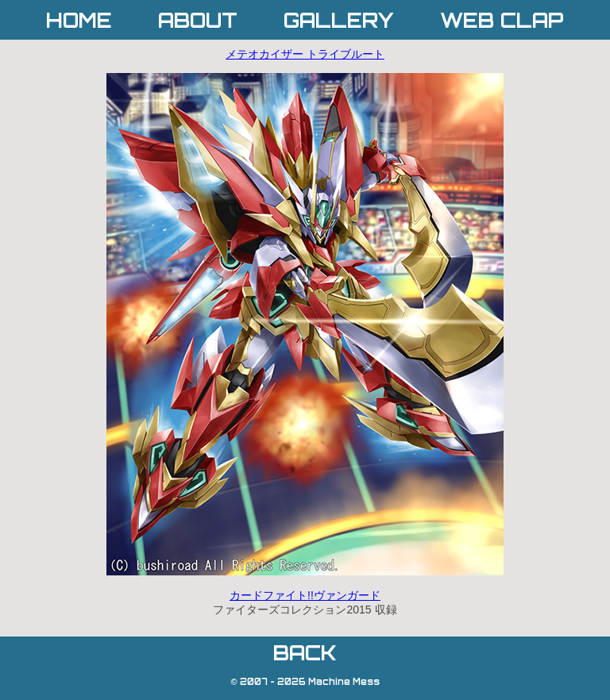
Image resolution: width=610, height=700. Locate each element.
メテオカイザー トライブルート (305, 54)
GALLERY (339, 20)
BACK (305, 653)
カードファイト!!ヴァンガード (305, 595)
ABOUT (198, 20)
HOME (79, 20)
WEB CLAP (502, 20)
